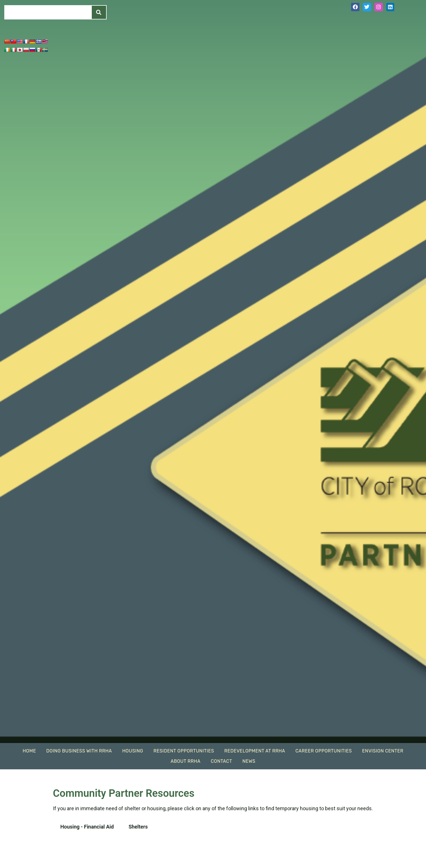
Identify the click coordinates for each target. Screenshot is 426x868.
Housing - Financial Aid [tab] (87, 827)
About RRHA (186, 761)
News (249, 761)
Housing (133, 751)
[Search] (99, 12)
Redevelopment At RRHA (255, 751)
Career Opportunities (324, 751)
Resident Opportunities (184, 751)
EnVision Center (383, 751)
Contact (221, 761)
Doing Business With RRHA (79, 751)
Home (29, 751)
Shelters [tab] (138, 827)
